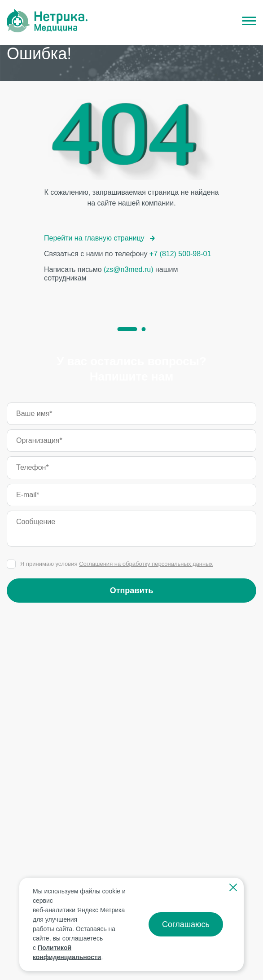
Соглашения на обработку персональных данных (146, 564)
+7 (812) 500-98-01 (180, 254)
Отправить (132, 591)
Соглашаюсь (186, 924)
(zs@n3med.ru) (129, 269)
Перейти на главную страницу (100, 238)
